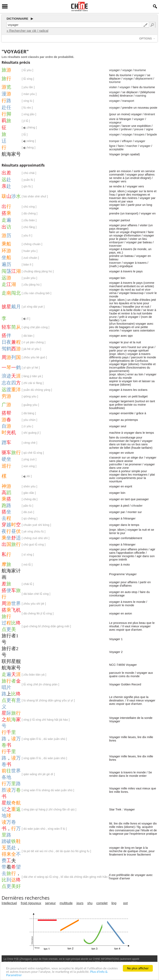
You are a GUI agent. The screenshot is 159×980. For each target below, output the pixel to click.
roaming (141, 95)
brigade (152, 134)
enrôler (114, 129)
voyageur (115, 122)
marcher (132, 146)
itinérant (150, 114)
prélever (126, 129)
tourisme (140, 70)
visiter (113, 87)
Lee (124, 320)
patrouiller (116, 464)
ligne (112, 146)
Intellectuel (9, 903)
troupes (139, 134)
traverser (115, 263)
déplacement (144, 78)
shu (90, 903)
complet (102, 903)
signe (150, 129)
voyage (127, 70)
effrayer (127, 141)
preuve (139, 129)
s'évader (137, 506)
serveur (50, 903)
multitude (66, 903)
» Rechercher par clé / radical (27, 31)
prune (113, 317)
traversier (115, 246)
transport (128, 101)
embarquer (116, 242)
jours (80, 903)
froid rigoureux (31, 903)
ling (114, 903)
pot (125, 903)
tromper (114, 141)
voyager (114, 70)
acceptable (116, 149)
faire (121, 146)
